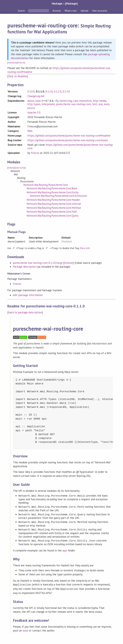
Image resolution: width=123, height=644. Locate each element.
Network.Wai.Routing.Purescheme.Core (46, 185)
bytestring (66, 101)
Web (30, 131)
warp (107, 104)
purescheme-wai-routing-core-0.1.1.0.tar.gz (38, 263)
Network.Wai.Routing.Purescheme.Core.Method (54, 208)
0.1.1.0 (49, 91)
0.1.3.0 (66, 91)
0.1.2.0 (58, 91)
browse (69, 263)
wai (100, 104)
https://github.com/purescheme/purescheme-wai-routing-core (70, 146)
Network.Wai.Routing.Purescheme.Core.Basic (52, 188)
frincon (35, 153)
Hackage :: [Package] (65, 3)
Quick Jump (20, 168)
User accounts (100, 11)
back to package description (25, 312)
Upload (84, 11)
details (31, 108)
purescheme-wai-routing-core (73, 104)
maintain (12, 63)
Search (22, 11)
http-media (100, 101)
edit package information (28, 295)
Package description (25, 266)
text (95, 104)
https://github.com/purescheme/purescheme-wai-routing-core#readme (69, 136)
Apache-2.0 (34, 112)
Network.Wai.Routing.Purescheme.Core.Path (52, 212)
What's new (71, 11)
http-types (34, 104)
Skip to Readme (18, 76)
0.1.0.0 (31, 91)
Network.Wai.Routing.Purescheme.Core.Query (53, 216)
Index (10, 168)
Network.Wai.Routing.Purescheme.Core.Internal (54, 204)
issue (25, 630)
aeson (31, 101)
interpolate (48, 104)
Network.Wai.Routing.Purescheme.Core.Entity (53, 192)
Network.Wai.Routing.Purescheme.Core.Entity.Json (58, 196)
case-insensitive (82, 101)
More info (85, 248)
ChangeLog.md (36, 96)
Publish (21, 63)
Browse (57, 11)
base (38, 101)
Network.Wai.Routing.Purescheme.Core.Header (53, 200)
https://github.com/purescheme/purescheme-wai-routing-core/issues (68, 140)
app (65, 550)
